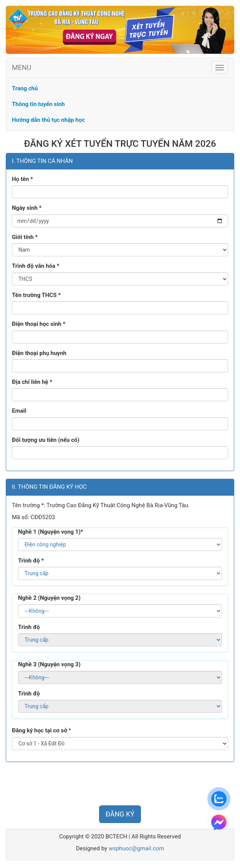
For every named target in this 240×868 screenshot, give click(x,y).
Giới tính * (25, 237)
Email (19, 411)
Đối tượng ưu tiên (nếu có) (46, 440)
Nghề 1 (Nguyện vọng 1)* (51, 532)
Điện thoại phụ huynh (39, 353)
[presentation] (64, 785)
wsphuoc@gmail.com (136, 848)
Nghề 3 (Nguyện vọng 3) (49, 664)
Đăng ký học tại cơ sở (40, 730)
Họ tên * (22, 179)
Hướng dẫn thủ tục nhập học (48, 120)
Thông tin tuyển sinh (38, 104)
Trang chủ (25, 88)
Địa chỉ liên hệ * (32, 382)
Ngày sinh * (27, 208)
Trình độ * (31, 561)
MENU (22, 67)
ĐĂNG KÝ (120, 814)
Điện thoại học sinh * (39, 324)
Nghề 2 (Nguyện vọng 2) (49, 598)
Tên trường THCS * (36, 295)
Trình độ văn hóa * (36, 266)
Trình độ (29, 627)
